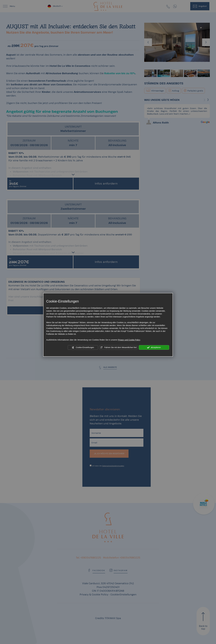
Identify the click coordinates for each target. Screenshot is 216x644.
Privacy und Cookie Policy (129, 340)
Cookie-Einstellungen (83, 348)
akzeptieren (154, 348)
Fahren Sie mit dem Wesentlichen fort (118, 348)
